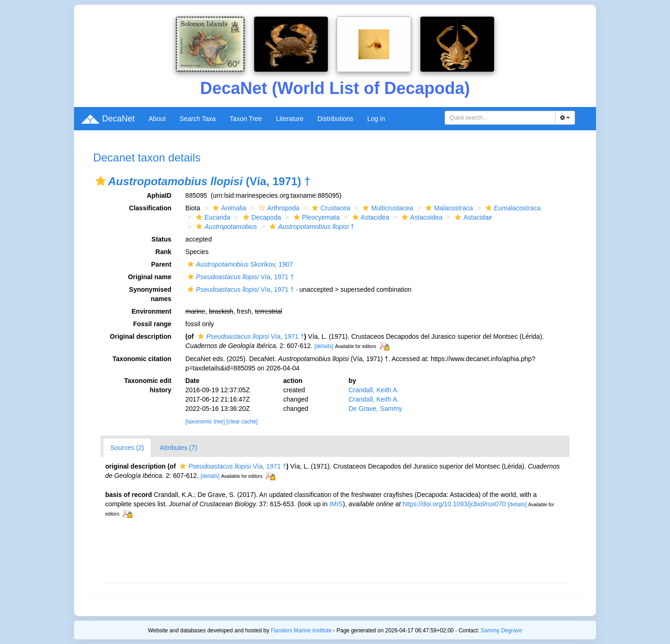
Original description (141, 336)
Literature (290, 119)
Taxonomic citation (142, 359)
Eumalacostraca (512, 208)
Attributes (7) (178, 448)
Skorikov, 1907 (239, 264)
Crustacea (330, 208)
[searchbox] (501, 118)
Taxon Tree (246, 119)
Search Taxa (198, 119)
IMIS (336, 504)
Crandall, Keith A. (373, 390)
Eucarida (212, 217)
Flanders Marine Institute (301, 631)
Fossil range (152, 324)
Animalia (228, 208)
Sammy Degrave (502, 631)
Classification (150, 208)
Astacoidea (421, 217)
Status (161, 239)
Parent (162, 264)
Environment (152, 311)
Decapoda (261, 217)
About (157, 119)
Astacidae (472, 217)
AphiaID (159, 195)
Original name (150, 277)
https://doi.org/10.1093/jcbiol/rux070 (454, 504)
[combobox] (500, 118)
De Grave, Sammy (375, 409)
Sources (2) (127, 448)
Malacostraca (448, 208)
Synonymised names (150, 294)
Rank (163, 252)
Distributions (335, 119)
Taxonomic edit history (148, 385)
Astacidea (370, 217)
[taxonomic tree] (205, 422)
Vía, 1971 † (240, 277)
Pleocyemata (316, 217)
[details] (324, 346)
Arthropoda (278, 208)
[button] (101, 181)
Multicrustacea (387, 208)
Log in (376, 119)
